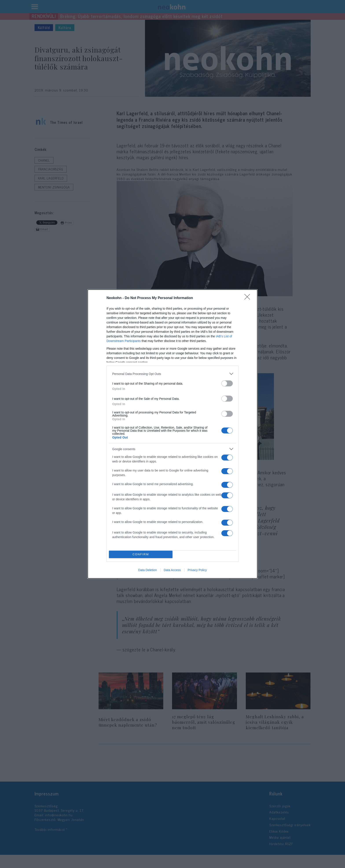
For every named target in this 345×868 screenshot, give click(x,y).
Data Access (172, 570)
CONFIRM (141, 555)
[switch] (227, 383)
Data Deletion (148, 570)
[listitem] (172, 374)
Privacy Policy (197, 570)
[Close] (249, 298)
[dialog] (172, 434)
